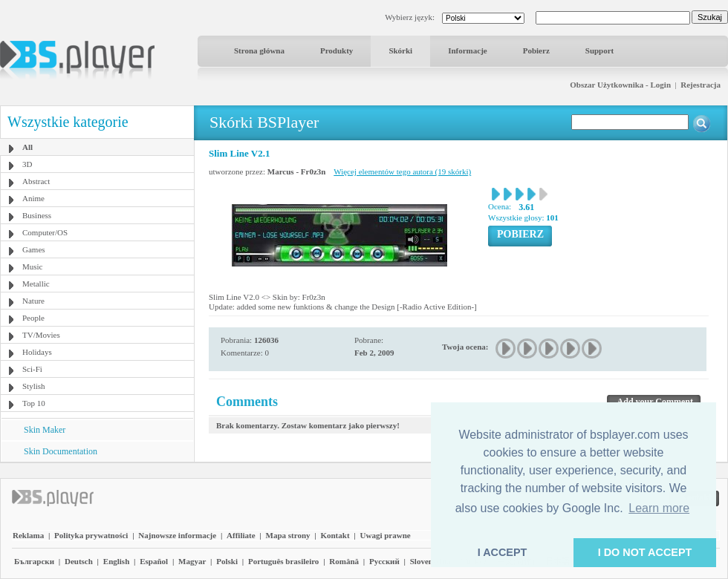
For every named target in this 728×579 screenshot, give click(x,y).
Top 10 (34, 403)
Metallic (36, 284)
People (33, 318)
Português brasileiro (283, 561)
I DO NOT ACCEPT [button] (645, 552)
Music (33, 266)
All (27, 147)
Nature (33, 301)
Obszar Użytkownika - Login (620, 85)
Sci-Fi (32, 369)
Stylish (34, 386)
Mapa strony (288, 535)
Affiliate (241, 535)
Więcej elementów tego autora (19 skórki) (402, 171)
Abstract (36, 181)
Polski (227, 561)
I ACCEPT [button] (503, 552)
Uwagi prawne (386, 535)
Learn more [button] (659, 508)
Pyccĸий (384, 561)
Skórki (400, 50)
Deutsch (79, 561)
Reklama (28, 535)
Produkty (337, 50)
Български (34, 561)
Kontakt (335, 535)
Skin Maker (45, 430)
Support (600, 50)
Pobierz (536, 50)
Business (37, 215)
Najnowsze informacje (177, 535)
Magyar (192, 561)
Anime (33, 198)
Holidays (37, 352)
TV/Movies (41, 335)
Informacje (468, 50)
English (116, 561)
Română (344, 561)
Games (34, 249)
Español (154, 561)
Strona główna (259, 50)
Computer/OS (45, 232)
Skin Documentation (61, 451)
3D (27, 164)
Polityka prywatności (91, 535)
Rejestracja (701, 85)
